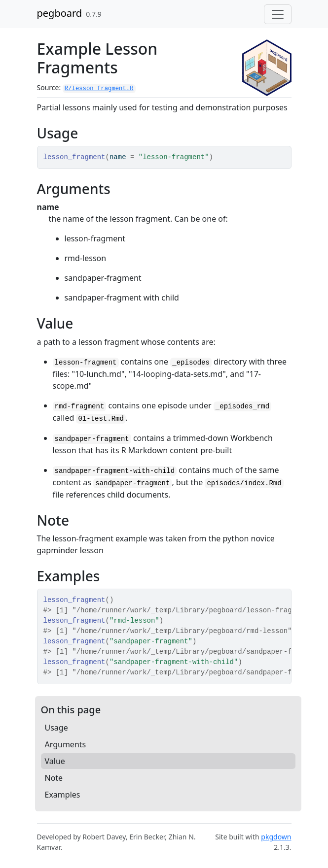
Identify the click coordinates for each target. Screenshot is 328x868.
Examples (63, 795)
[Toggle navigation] (278, 14)
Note (54, 778)
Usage (56, 728)
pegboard (60, 13)
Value (55, 761)
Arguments (66, 744)
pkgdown (276, 837)
